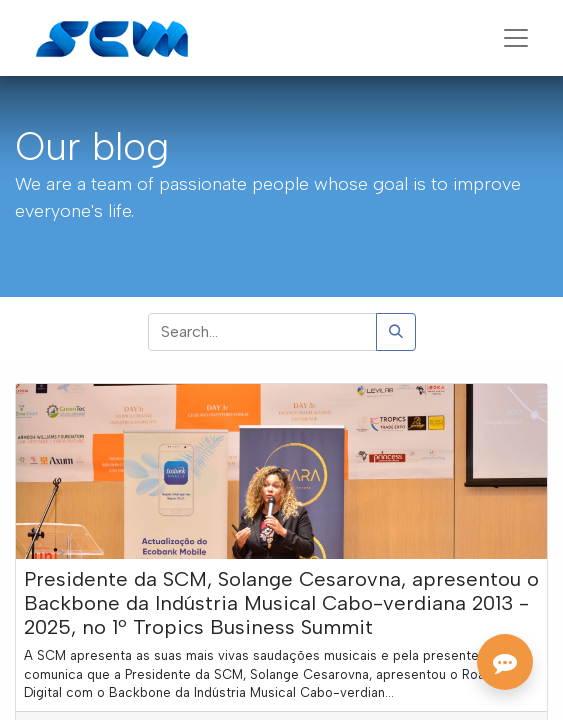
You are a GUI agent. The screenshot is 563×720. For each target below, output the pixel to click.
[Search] (396, 332)
